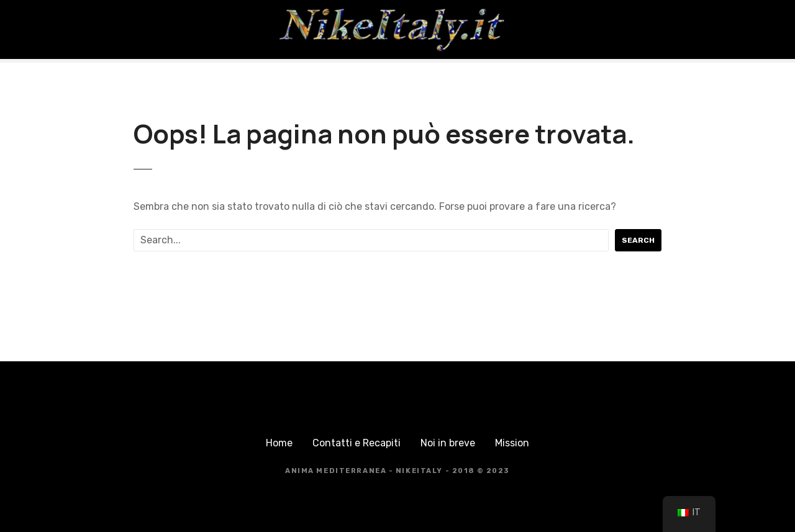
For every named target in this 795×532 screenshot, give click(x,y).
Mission (512, 443)
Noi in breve (448, 443)
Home (279, 443)
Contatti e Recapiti (357, 443)
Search (638, 240)
